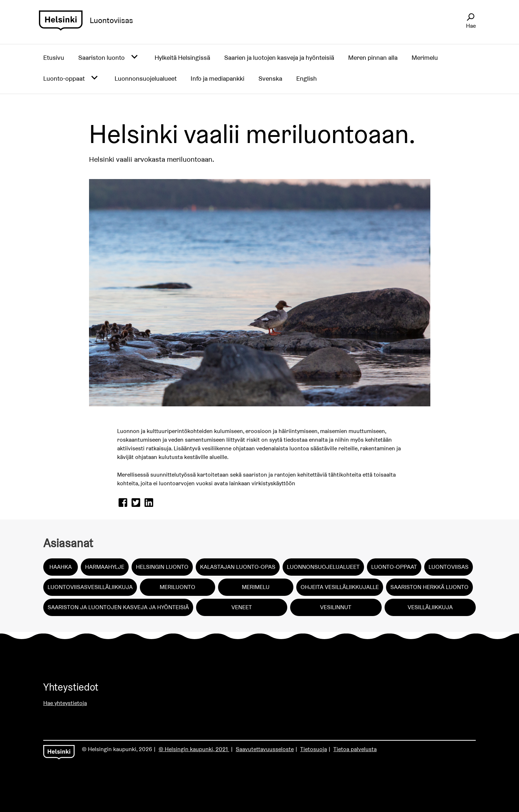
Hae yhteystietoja (65, 703)
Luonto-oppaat (64, 78)
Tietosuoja (314, 749)
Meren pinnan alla (373, 57)
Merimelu (425, 57)
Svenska (270, 78)
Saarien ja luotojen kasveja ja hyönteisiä (279, 57)
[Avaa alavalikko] (134, 57)
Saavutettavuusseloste (265, 749)
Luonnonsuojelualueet (146, 78)
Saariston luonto (101, 57)
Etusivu (54, 57)
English (307, 78)
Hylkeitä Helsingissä (182, 57)
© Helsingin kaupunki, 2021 (194, 749)
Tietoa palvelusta (355, 749)
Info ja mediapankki (218, 78)
